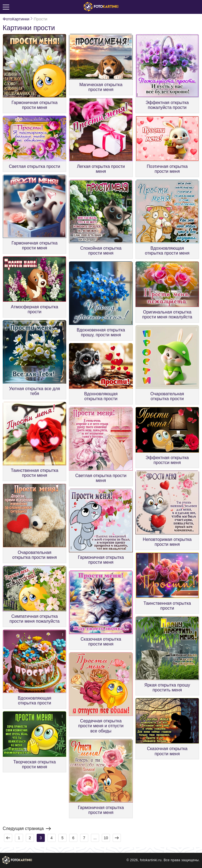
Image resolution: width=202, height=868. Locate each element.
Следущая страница (27, 829)
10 (106, 838)
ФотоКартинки (16, 19)
